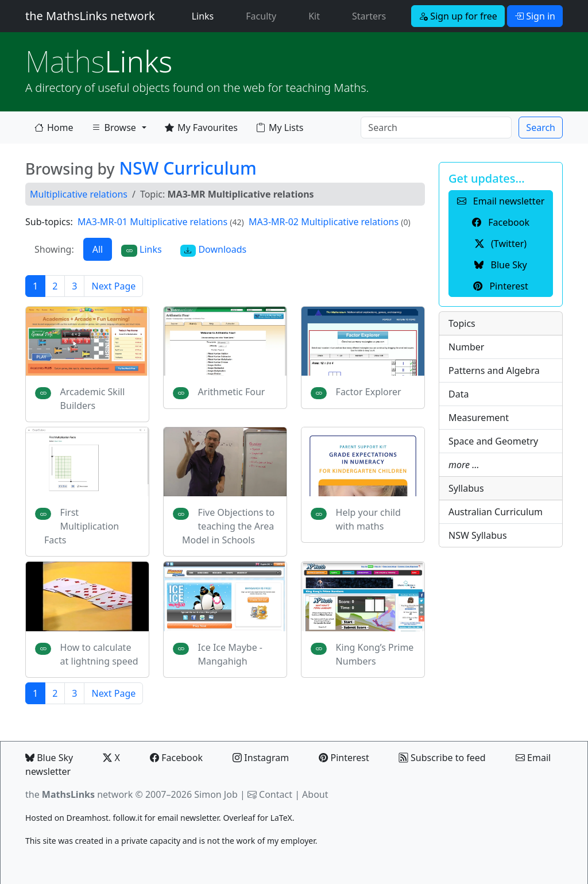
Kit (314, 16)
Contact (276, 794)
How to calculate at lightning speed (99, 654)
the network (79, 794)
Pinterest (344, 758)
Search (541, 128)
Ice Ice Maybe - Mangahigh (230, 654)
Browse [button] (114, 130)
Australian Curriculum (496, 512)
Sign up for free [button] (458, 16)
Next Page (113, 286)
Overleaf (239, 818)
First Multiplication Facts (82, 526)
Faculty (261, 16)
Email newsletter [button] (501, 201)
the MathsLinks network (90, 16)
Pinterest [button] (500, 286)
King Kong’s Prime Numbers (375, 654)
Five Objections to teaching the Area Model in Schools (228, 526)
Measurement (479, 418)
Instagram (261, 758)
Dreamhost (88, 818)
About (315, 794)
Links (205, 16)
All (98, 249)
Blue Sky (49, 758)
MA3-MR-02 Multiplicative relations (324, 222)
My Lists (280, 128)
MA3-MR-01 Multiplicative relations (152, 222)
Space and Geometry (493, 441)
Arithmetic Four (232, 392)
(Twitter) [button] (501, 244)
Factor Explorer (369, 392)
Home (54, 128)
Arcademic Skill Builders (93, 399)
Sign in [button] (535, 16)
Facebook (176, 758)
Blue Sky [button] (500, 265)
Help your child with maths (368, 519)
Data (459, 394)
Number (466, 347)
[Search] (436, 128)
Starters (369, 16)
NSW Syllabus (478, 535)
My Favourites (201, 128)
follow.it (127, 818)
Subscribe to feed (442, 758)
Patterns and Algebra (494, 370)
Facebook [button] (501, 222)
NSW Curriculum (187, 168)
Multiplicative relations (79, 194)
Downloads (214, 250)
